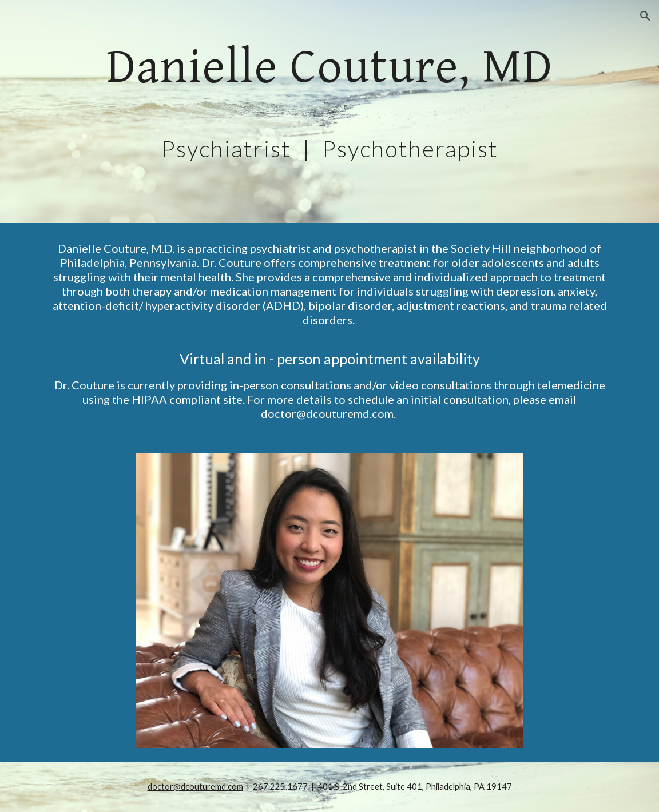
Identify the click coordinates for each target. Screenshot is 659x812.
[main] (329, 112)
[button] (645, 16)
